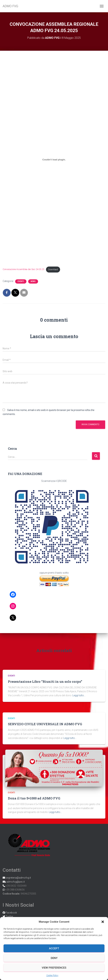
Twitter (9, 916)
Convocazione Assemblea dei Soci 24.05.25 (23, 269)
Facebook (11, 913)
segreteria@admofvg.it (18, 878)
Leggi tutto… (79, 695)
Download (53, 269)
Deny (54, 958)
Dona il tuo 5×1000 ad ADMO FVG (34, 798)
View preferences (54, 968)
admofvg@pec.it (15, 882)
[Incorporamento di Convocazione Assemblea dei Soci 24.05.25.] (54, 160)
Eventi (21, 281)
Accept (54, 948)
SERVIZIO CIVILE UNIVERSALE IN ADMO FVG (45, 724)
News (33, 281)
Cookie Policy (52, 975)
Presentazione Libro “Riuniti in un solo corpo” (45, 682)
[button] (103, 922)
